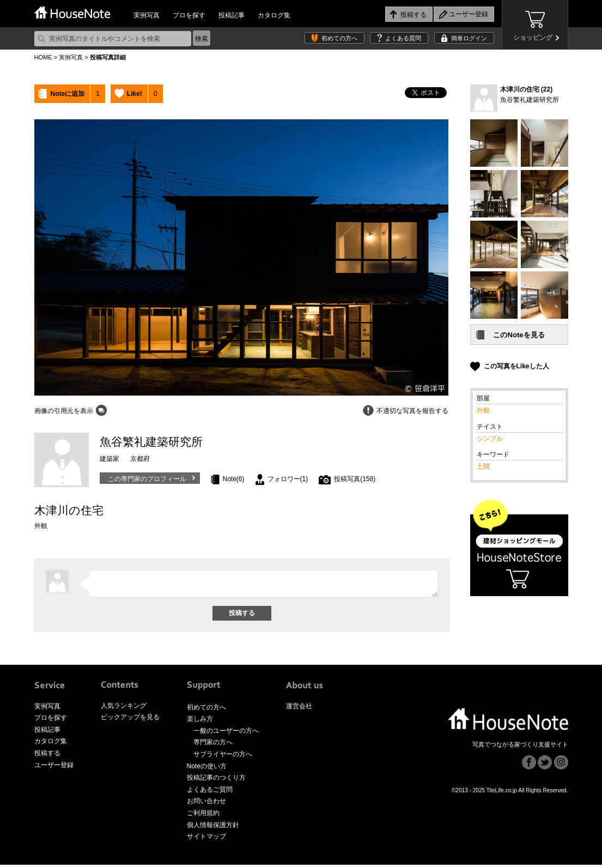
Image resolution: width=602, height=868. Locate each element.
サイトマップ (206, 840)
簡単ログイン (469, 38)
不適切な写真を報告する (412, 411)
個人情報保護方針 (213, 828)
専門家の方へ (213, 745)
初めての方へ (339, 38)
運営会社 (299, 709)
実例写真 (147, 15)
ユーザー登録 (54, 768)
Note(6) (234, 479)
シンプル (490, 439)
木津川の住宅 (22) (527, 89)
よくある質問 (403, 38)
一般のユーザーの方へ (226, 734)
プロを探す (189, 15)
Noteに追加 (68, 94)
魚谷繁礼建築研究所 (530, 100)
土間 (483, 466)
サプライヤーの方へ (223, 757)
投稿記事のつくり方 (216, 781)
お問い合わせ (206, 804)
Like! (135, 94)
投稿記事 (232, 15)
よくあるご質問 (210, 793)
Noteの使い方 (207, 769)
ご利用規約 (203, 816)
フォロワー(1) (288, 479)
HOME (43, 57)
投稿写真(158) (355, 479)
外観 (483, 410)
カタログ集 (274, 15)
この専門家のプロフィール (147, 479)
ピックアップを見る (130, 720)
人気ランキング (124, 709)
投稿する (47, 756)
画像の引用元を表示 (64, 411)
